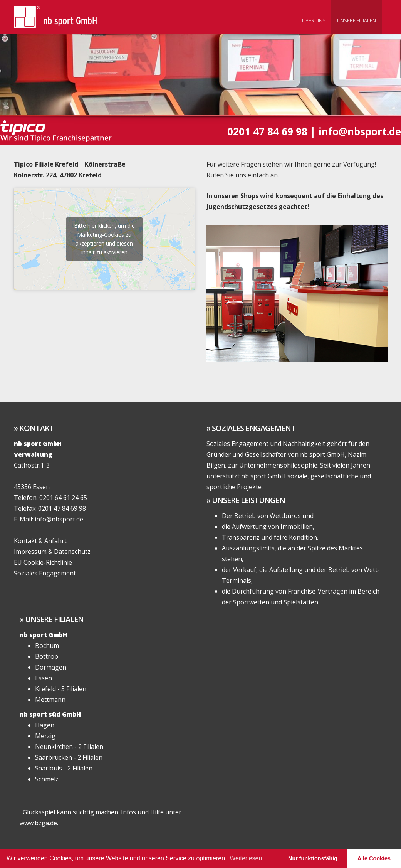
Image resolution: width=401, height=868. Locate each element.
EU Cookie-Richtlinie (43, 562)
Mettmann (50, 700)
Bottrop (47, 656)
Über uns (314, 20)
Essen (44, 678)
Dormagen (51, 667)
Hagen (45, 725)
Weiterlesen (246, 858)
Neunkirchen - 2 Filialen (69, 747)
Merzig (45, 736)
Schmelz (47, 779)
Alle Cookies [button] (374, 858)
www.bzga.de (38, 823)
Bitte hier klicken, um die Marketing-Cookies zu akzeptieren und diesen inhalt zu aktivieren (104, 239)
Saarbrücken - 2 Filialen (69, 757)
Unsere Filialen (357, 20)
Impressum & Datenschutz (52, 552)
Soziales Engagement (45, 573)
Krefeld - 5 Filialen (61, 689)
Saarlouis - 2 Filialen (64, 768)
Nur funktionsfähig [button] (313, 858)
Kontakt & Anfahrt (40, 541)
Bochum (47, 646)
